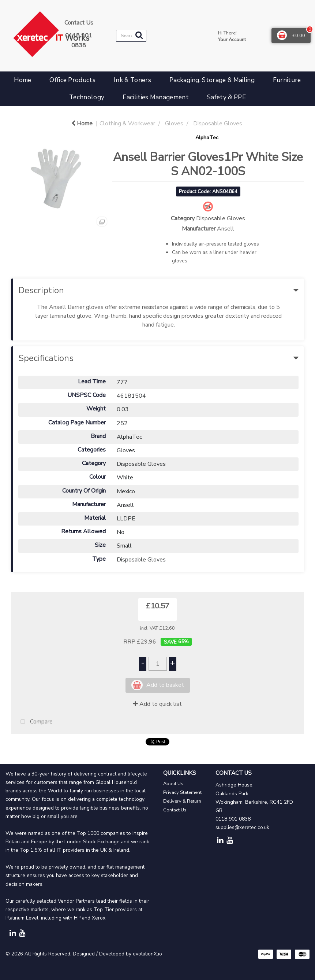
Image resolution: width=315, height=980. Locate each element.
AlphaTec (207, 137)
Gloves (174, 124)
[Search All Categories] (131, 36)
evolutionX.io (147, 954)
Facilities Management (156, 97)
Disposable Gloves (218, 124)
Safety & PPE (226, 97)
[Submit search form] (139, 35)
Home (22, 80)
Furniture (287, 80)
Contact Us (175, 810)
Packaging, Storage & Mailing (212, 80)
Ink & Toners (132, 80)
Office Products (72, 80)
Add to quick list (157, 704)
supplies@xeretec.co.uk (242, 827)
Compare (35, 722)
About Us (173, 784)
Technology (87, 97)
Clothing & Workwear (127, 124)
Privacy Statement (182, 792)
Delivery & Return (182, 801)
